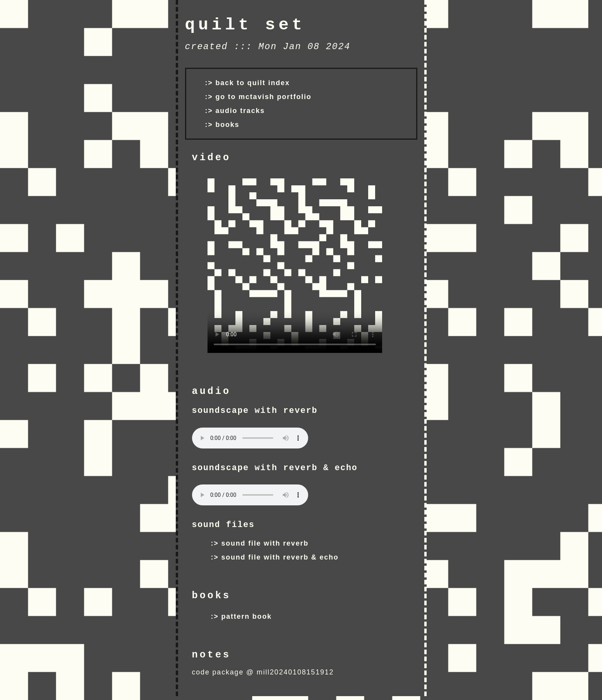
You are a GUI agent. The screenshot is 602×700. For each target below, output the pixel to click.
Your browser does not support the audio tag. (250, 438)
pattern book (246, 616)
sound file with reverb (265, 543)
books (227, 125)
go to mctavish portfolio (263, 97)
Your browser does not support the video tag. (295, 266)
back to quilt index (252, 83)
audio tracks (240, 111)
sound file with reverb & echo (280, 557)
